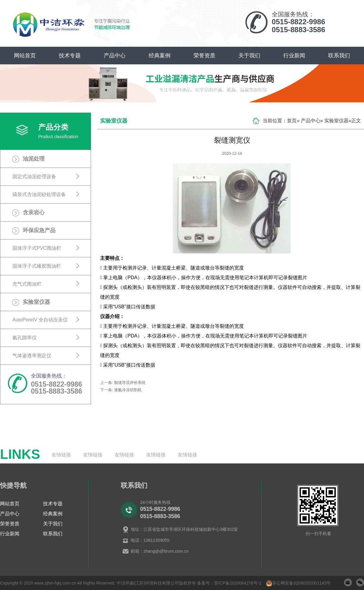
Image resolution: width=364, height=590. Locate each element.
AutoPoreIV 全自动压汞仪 (40, 320)
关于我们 (249, 56)
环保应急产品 (39, 230)
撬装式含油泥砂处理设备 (39, 194)
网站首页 (25, 56)
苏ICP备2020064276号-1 (238, 583)
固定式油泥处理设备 (34, 176)
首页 (292, 121)
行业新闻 (294, 56)
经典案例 (160, 56)
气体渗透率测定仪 (32, 356)
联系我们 (339, 56)
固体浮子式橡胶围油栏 (37, 266)
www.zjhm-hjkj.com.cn (55, 583)
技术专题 (70, 56)
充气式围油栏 (27, 284)
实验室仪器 (36, 302)
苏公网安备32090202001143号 (301, 583)
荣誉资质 (204, 56)
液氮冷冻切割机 (128, 390)
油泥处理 (34, 159)
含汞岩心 (34, 212)
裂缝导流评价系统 (130, 383)
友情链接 (61, 455)
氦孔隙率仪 (25, 338)
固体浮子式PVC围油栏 (37, 248)
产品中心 (115, 56)
